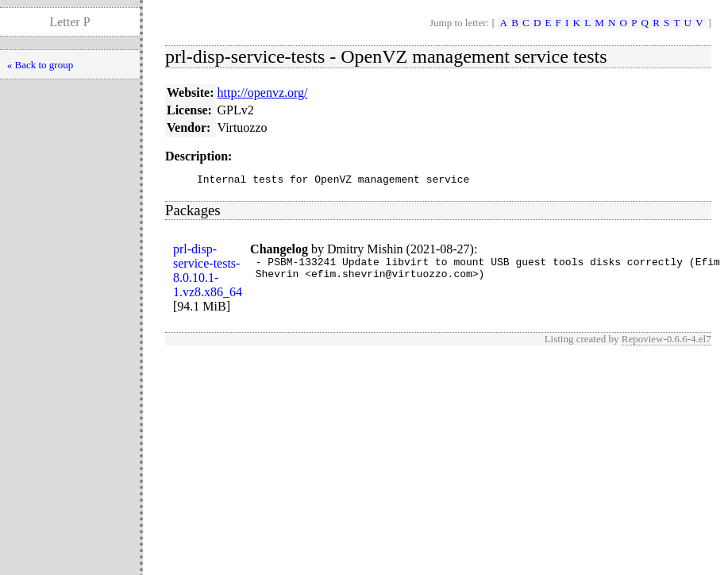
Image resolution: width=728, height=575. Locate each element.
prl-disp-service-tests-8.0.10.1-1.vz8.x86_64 (208, 273)
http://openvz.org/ (263, 93)
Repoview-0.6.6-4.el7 (666, 341)
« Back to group (40, 65)
